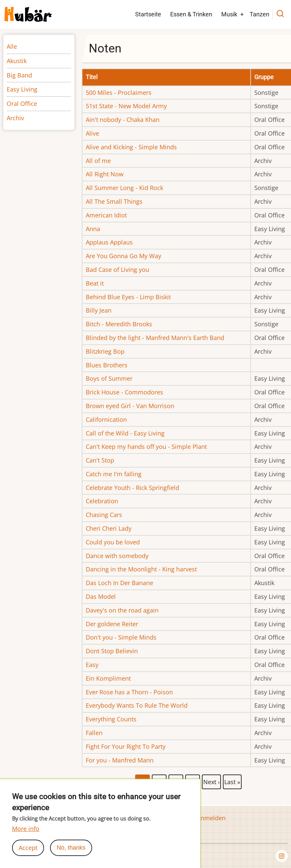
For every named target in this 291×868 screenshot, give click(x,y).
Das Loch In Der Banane (119, 583)
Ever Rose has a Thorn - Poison (129, 692)
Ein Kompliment (108, 678)
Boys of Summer (109, 378)
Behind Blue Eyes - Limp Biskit (128, 297)
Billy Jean (99, 310)
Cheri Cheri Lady (109, 528)
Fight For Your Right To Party (126, 746)
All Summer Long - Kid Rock (124, 188)
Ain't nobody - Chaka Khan (123, 120)
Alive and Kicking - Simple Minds (131, 147)
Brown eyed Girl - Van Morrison (130, 406)
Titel (92, 77)
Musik (229, 14)
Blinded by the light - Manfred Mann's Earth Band (155, 338)
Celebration (102, 501)
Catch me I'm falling (114, 474)
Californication (106, 419)
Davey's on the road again (122, 610)
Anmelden (211, 818)
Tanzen (259, 14)
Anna (93, 229)
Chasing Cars (104, 515)
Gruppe (264, 77)
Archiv (15, 118)
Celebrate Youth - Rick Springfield (132, 488)
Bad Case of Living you (117, 270)
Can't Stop (100, 460)
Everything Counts (111, 719)
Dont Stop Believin (112, 651)
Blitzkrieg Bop (105, 351)
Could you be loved (113, 542)
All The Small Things (114, 201)
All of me (98, 161)
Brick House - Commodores (124, 392)
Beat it (95, 283)
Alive (92, 133)
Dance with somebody (117, 556)
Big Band (19, 75)
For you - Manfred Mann (120, 760)
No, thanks (71, 855)
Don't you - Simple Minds (121, 637)
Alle (12, 46)
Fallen (94, 733)
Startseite (148, 14)
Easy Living (22, 89)
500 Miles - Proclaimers (119, 93)
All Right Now (105, 174)
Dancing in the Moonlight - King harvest (141, 569)
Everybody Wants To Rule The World (137, 705)
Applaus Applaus (109, 242)
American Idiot (106, 215)
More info (26, 836)
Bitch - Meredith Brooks (119, 324)
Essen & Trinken (191, 14)
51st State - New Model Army (126, 106)
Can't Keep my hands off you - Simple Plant (146, 447)
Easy (92, 665)
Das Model (101, 596)
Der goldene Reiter (112, 624)
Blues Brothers (107, 365)
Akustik (17, 61)
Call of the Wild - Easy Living (125, 433)
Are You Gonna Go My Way (123, 256)
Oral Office (22, 104)
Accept (28, 855)
